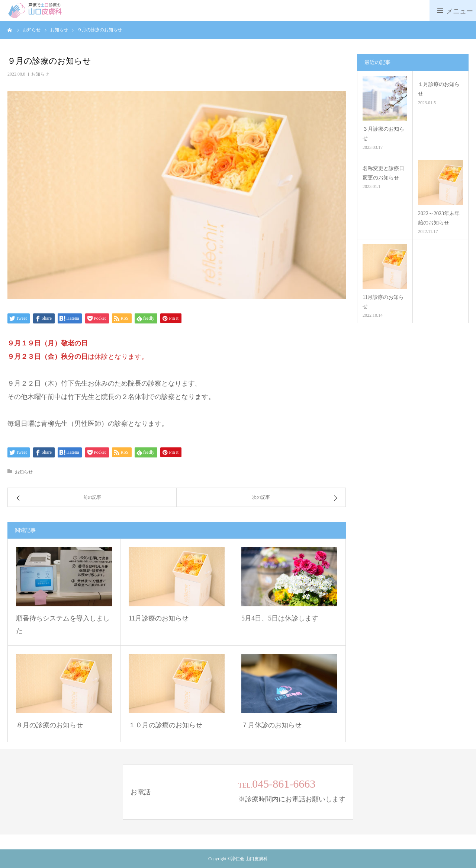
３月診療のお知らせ (383, 134)
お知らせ (40, 74)
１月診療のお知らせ (439, 89)
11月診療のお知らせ (159, 618)
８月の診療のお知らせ (49, 725)
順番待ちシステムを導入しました (63, 625)
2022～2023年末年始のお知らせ (439, 218)
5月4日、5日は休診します (280, 618)
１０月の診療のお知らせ (165, 725)
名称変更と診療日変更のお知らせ (383, 173)
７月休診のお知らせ (271, 725)
